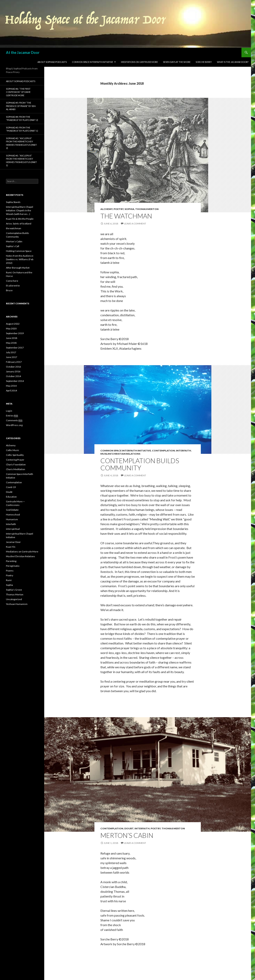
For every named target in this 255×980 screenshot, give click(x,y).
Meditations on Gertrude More (139, 62)
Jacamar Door (13, 542)
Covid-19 (11, 487)
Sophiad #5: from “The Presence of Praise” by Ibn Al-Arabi (21, 106)
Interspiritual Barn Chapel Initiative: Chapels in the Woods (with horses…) (20, 210)
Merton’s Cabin (127, 835)
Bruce (9, 290)
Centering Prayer (15, 460)
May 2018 (11, 343)
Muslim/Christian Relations (120, 454)
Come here (12, 281)
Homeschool (13, 515)
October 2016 (13, 367)
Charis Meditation (16, 469)
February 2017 (14, 362)
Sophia (129, 209)
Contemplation (163, 451)
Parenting (11, 561)
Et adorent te (13, 286)
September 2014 (15, 381)
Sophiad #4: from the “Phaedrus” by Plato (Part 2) (22, 118)
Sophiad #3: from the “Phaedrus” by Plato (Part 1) (22, 129)
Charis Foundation (16, 464)
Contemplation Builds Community (140, 464)
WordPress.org (14, 425)
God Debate (12, 510)
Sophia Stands (13, 202)
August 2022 (13, 324)
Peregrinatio (13, 566)
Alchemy (106, 209)
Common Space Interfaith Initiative (92, 62)
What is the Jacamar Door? (233, 62)
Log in (9, 411)
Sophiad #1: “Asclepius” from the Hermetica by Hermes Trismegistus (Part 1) (21, 161)
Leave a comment (135, 224)
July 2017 (11, 352)
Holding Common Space (19, 251)
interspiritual (13, 529)
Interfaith (183, 451)
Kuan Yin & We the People (20, 219)
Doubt (129, 828)
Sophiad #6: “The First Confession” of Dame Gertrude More (18, 92)
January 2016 (13, 371)
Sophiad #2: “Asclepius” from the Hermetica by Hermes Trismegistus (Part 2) (21, 143)
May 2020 (11, 328)
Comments (14, 420)
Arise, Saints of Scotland (19, 224)
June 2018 (12, 338)
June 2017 (12, 357)
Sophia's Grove (14, 590)
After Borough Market (18, 268)
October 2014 (13, 376)
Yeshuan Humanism (17, 604)
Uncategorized (14, 599)
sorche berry (204, 62)
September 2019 (15, 333)
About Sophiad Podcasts (52, 62)
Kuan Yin (11, 547)
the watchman (126, 216)
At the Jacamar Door (23, 52)
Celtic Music (13, 450)
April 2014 (11, 391)
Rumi (9, 580)
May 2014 (11, 386)
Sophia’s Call (13, 246)
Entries (12, 416)
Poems (10, 571)
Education (11, 497)
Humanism (12, 519)
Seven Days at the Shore (177, 62)
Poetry (119, 209)
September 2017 (15, 348)
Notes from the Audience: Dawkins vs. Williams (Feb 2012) (20, 259)
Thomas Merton (147, 209)
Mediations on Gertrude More (22, 552)
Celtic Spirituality (15, 455)
